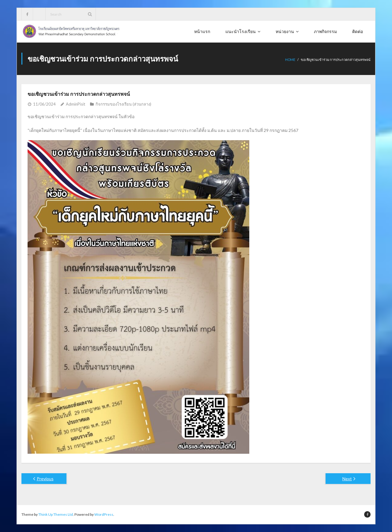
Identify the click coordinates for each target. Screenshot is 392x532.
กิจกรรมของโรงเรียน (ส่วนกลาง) (123, 104)
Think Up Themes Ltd (56, 514)
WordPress (104, 514)
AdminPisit (75, 104)
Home (290, 60)
